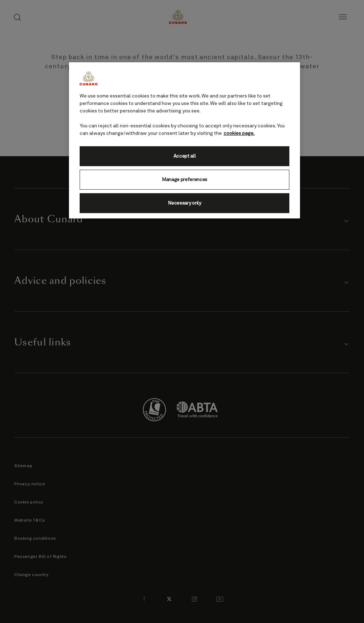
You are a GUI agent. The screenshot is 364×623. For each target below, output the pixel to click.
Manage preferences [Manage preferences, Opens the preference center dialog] (184, 180)
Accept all (185, 156)
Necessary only (184, 203)
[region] (184, 140)
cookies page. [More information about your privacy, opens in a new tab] (239, 133)
